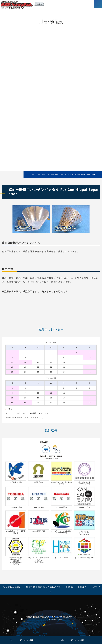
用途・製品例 (42, 175)
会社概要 (82, 587)
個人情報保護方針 (12, 587)
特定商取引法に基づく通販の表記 (44, 587)
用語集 (70, 587)
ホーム (34, 175)
